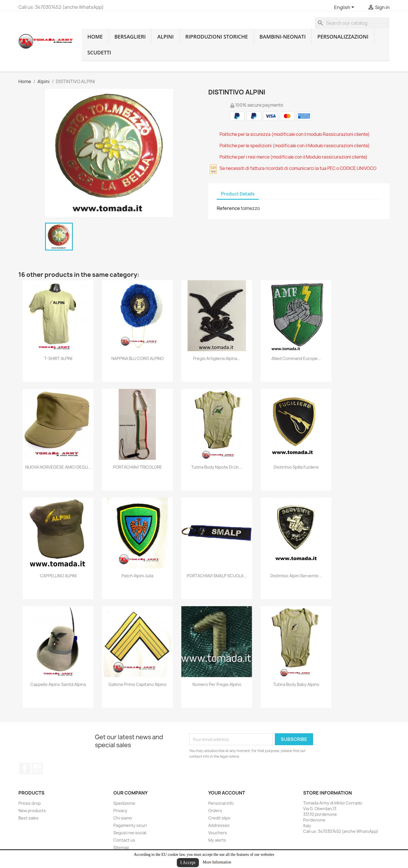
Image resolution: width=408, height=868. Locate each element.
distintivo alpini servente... (296, 576)
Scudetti (99, 52)
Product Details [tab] (238, 194)
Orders (215, 811)
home (95, 37)
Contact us (124, 840)
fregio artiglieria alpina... (217, 358)
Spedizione (124, 803)
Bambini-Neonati (283, 37)
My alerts (217, 840)
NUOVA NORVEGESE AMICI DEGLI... (58, 467)
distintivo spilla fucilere (296, 467)
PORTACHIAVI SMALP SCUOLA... (217, 576)
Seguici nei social (130, 833)
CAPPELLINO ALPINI (58, 576)
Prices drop (30, 803)
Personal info (221, 803)
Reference (228, 208)
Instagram (37, 768)
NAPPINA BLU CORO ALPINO (138, 358)
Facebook (25, 768)
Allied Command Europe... (296, 358)
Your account (227, 793)
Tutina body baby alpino (296, 684)
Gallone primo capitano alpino (138, 684)
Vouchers (218, 833)
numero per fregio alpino (217, 684)
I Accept (188, 862)
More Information (217, 862)
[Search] (352, 23)
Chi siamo (123, 818)
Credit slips (219, 818)
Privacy (120, 811)
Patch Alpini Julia (137, 576)
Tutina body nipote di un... (217, 467)
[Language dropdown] (345, 8)
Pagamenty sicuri (130, 825)
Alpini (165, 37)
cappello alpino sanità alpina (58, 684)
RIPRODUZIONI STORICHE (217, 37)
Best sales (28, 818)
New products (32, 811)
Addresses (219, 825)
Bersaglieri (130, 37)
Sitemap (121, 847)
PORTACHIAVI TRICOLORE (138, 467)
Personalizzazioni (343, 37)
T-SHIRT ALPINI (58, 358)
